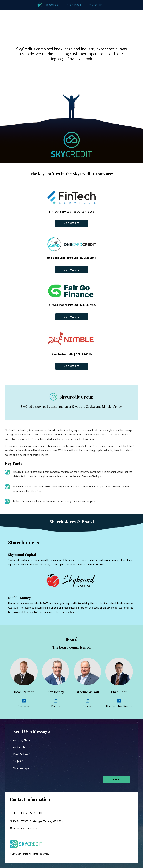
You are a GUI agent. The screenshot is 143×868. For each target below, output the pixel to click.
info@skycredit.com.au (26, 828)
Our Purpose (74, 5)
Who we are (52, 5)
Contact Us (95, 5)
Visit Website (71, 223)
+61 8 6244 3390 (27, 813)
